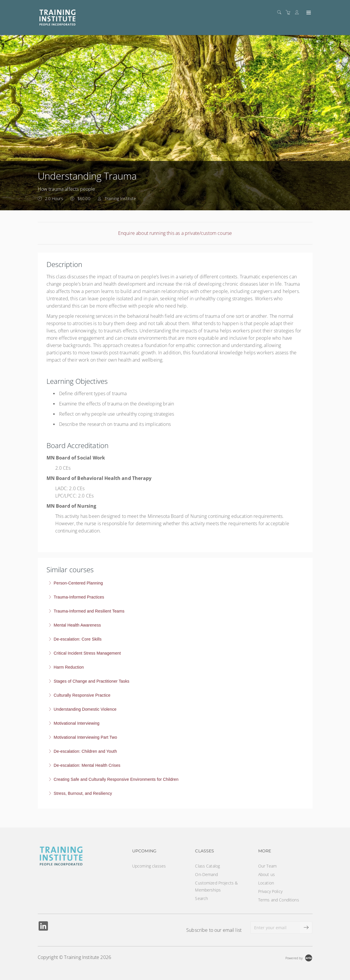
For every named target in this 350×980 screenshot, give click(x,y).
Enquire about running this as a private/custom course (175, 233)
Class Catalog (207, 866)
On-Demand (206, 874)
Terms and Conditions (279, 900)
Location (266, 883)
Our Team (267, 866)
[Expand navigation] (308, 13)
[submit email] (306, 927)
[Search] (281, 12)
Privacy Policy (270, 891)
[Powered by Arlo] (299, 957)
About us (267, 874)
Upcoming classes (149, 866)
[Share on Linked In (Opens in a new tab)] (43, 927)
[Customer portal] (298, 12)
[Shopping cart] (289, 12)
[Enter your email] (275, 927)
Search (201, 898)
